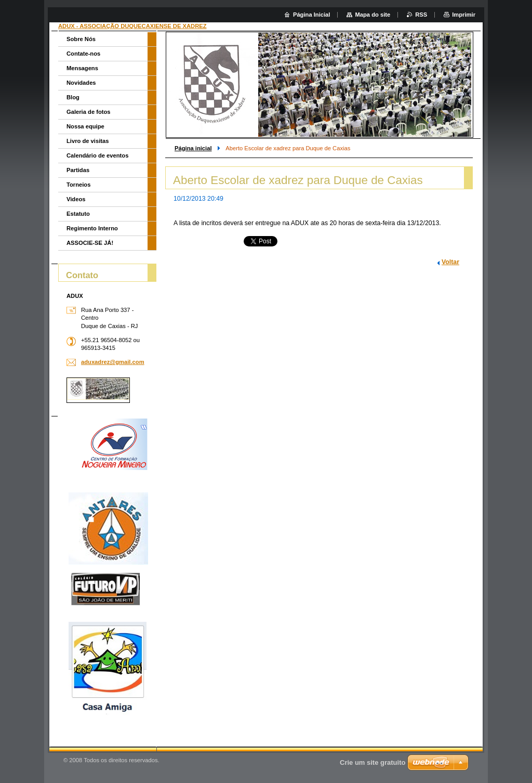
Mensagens (82, 68)
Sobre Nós (81, 39)
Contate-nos (83, 54)
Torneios (78, 185)
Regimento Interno (92, 228)
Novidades (81, 83)
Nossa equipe (85, 126)
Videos (76, 199)
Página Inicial (312, 15)
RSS (421, 15)
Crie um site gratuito (373, 762)
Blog (73, 97)
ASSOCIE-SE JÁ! (90, 243)
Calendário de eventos (97, 155)
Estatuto (78, 214)
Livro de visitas (88, 141)
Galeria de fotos (89, 112)
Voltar (450, 262)
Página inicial (193, 148)
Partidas (78, 170)
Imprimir (464, 15)
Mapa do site (373, 15)
